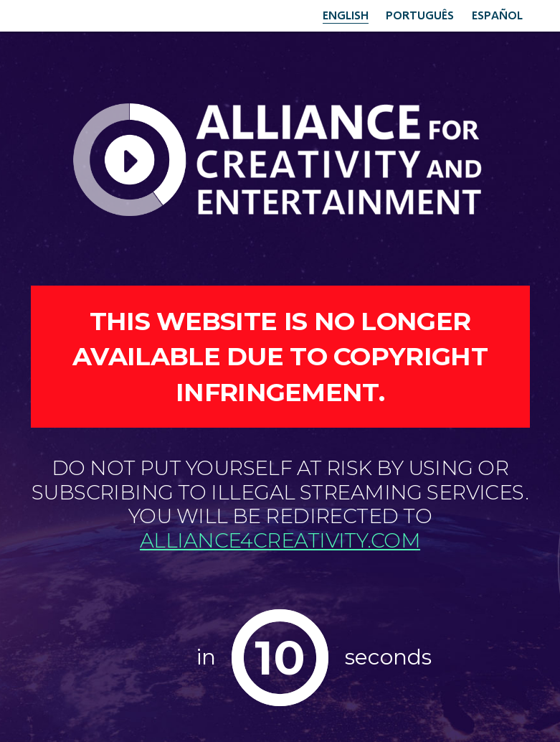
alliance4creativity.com (280, 540)
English (346, 15)
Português (420, 15)
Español (497, 15)
